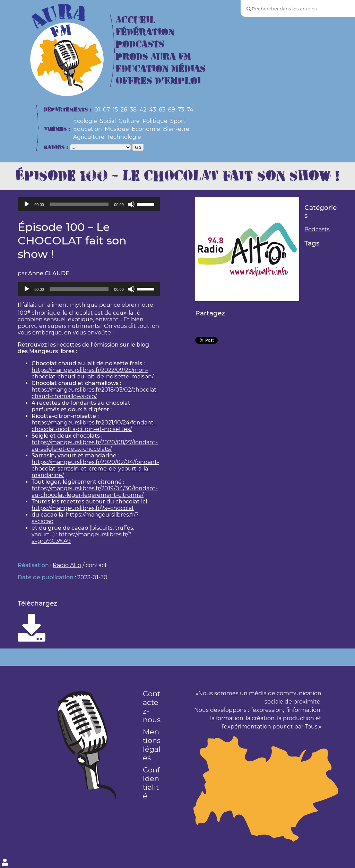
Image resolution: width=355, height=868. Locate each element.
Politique (155, 121)
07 (106, 110)
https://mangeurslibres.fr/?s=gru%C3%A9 (81, 538)
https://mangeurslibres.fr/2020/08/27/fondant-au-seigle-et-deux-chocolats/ (95, 446)
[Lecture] (27, 204)
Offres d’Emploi (158, 81)
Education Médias (161, 69)
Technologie (124, 137)
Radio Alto (67, 565)
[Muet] (131, 204)
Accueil (136, 20)
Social (108, 121)
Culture (129, 121)
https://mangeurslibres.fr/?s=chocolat (83, 508)
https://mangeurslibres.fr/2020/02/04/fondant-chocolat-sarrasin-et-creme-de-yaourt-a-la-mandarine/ (95, 469)
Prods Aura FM (153, 57)
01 (97, 110)
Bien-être (176, 129)
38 (133, 110)
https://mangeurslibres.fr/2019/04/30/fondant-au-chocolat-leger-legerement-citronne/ (95, 492)
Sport (178, 121)
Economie (146, 129)
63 (162, 110)
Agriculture (89, 137)
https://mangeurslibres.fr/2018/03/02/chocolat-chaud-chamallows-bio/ (95, 393)
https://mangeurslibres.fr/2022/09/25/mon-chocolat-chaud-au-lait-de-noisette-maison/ (93, 373)
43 (153, 110)
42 (143, 110)
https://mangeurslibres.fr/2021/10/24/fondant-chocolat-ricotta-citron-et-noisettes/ (94, 426)
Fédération (145, 32)
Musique (117, 129)
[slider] (79, 204)
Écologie (85, 121)
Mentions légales (152, 745)
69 (172, 110)
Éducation (88, 129)
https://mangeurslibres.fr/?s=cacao (85, 518)
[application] (89, 204)
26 (124, 110)
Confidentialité (151, 783)
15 (115, 110)
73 (181, 110)
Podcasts (140, 44)
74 (190, 110)
